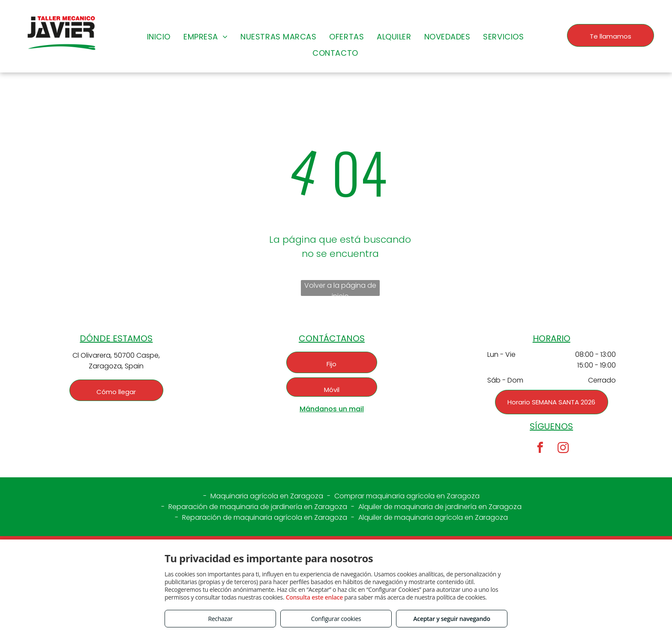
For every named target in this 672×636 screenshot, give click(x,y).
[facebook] (540, 449)
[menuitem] (159, 36)
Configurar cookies (336, 619)
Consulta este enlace (314, 597)
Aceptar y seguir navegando (451, 619)
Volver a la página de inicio (340, 288)
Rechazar (220, 619)
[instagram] (563, 449)
